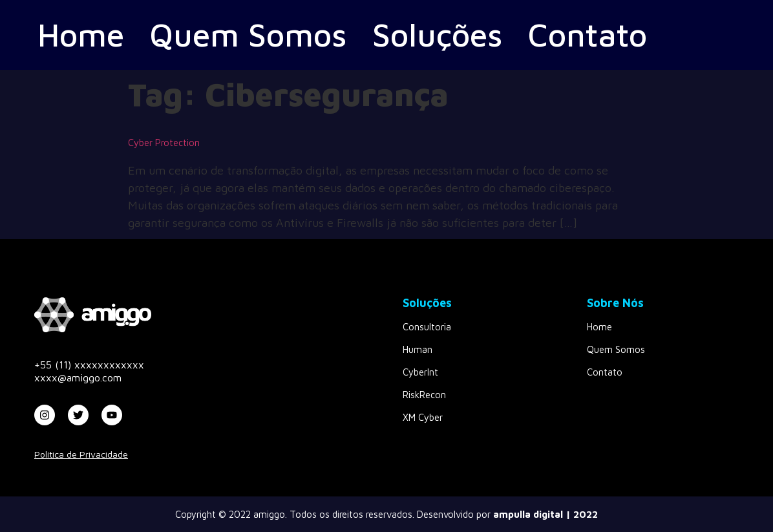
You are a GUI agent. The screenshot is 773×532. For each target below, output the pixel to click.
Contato (588, 35)
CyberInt (420, 372)
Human (418, 349)
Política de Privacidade (81, 454)
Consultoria (427, 327)
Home (81, 35)
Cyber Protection (164, 143)
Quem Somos (248, 35)
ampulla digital (528, 514)
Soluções (438, 35)
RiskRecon (424, 395)
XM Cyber (423, 417)
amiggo (269, 514)
